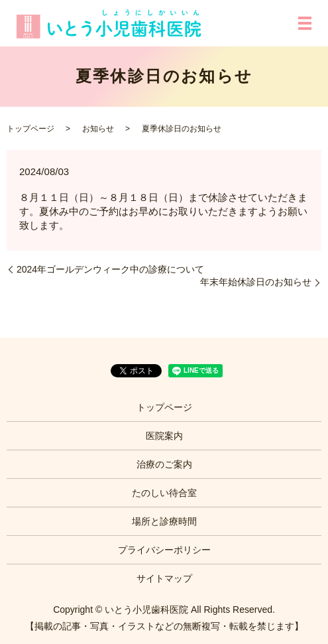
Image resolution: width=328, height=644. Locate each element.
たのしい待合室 (164, 493)
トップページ (30, 129)
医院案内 (164, 436)
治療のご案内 (164, 464)
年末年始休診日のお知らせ (256, 282)
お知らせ (98, 129)
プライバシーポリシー (164, 550)
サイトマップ (164, 578)
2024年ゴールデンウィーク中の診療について (110, 269)
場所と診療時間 (164, 521)
